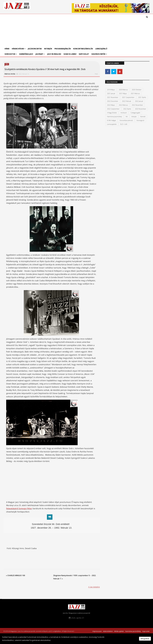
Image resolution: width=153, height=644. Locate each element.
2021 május (123, 93)
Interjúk (48, 49)
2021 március (135, 93)
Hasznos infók (98, 54)
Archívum (124, 113)
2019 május (111, 90)
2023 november (141, 109)
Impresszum (97, 631)
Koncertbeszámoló (126, 120)
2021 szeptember (128, 97)
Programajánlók (63, 49)
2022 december (113, 101)
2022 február (127, 101)
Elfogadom (145, 639)
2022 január (139, 101)
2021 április (142, 97)
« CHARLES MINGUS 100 (15, 575)
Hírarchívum (18, 49)
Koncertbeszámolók (83, 49)
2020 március (123, 90)
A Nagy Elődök (112, 113)
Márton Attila (10, 74)
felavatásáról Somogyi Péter (19, 508)
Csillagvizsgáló (135, 113)
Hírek (7, 49)
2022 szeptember (113, 109)
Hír (127, 117)
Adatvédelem (108, 631)
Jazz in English (54, 54)
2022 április (127, 109)
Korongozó (140, 120)
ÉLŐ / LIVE (124, 124)
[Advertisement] (57, 30)
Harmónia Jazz (26, 54)
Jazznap (39, 54)
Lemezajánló (101, 49)
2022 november (137, 105)
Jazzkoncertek (35, 49)
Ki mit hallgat (111, 120)
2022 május (111, 105)
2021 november (113, 97)
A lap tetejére (94, 587)
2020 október (137, 90)
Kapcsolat (84, 54)
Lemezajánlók (112, 124)
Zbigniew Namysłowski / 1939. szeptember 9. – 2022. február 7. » (75, 577)
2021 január (111, 93)
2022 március (123, 105)
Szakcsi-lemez (70, 54)
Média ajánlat (119, 631)
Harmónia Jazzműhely (114, 117)
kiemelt (143, 117)
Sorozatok (10, 54)
